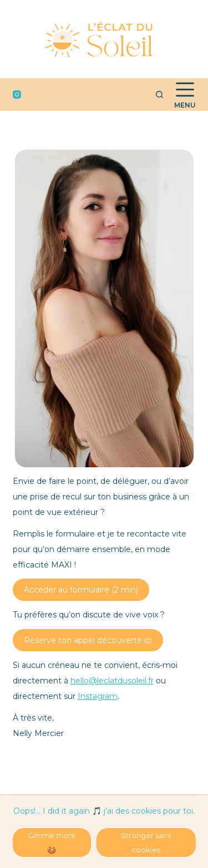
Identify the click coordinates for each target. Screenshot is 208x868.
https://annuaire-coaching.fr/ (33, 791)
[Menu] (185, 95)
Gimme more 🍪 (52, 843)
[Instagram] (17, 95)
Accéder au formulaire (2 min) (81, 590)
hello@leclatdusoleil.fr (112, 681)
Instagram (98, 696)
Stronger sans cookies (146, 843)
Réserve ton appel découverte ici (88, 640)
